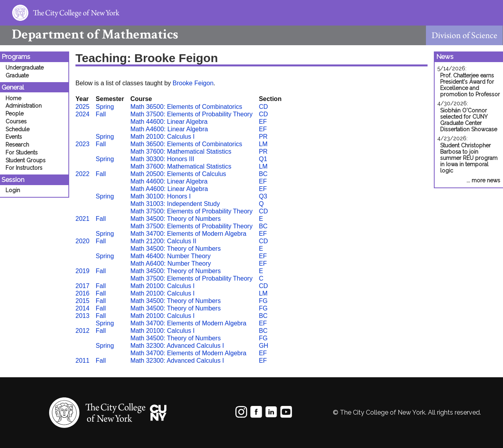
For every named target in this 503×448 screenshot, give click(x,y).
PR (263, 137)
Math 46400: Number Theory (171, 256)
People (15, 114)
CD (263, 107)
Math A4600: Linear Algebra (169, 129)
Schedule (17, 129)
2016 (83, 293)
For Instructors (24, 168)
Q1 (263, 159)
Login (13, 190)
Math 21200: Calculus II (163, 241)
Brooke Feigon (193, 83)
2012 (83, 331)
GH (264, 346)
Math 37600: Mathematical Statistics (181, 151)
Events (14, 137)
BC (263, 174)
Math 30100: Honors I (161, 196)
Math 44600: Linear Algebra (169, 122)
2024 (83, 114)
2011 (83, 361)
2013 (83, 316)
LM (263, 144)
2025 (83, 107)
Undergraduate (25, 68)
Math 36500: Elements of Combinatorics (186, 107)
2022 (83, 174)
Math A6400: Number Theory (171, 263)
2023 (83, 144)
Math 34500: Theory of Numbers (176, 219)
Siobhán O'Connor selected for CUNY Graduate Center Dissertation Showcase (469, 120)
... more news (483, 180)
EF (263, 122)
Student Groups (26, 160)
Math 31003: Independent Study (175, 204)
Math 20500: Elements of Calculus (178, 174)
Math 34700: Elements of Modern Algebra (188, 234)
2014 (83, 308)
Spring (105, 107)
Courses (16, 121)
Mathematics (89, 34)
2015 (83, 301)
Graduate (17, 75)
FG (263, 301)
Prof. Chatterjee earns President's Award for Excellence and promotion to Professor (470, 85)
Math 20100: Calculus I (163, 137)
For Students (22, 152)
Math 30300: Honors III (162, 159)
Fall (101, 114)
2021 (83, 219)
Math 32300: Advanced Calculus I (177, 346)
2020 (83, 241)
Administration (24, 106)
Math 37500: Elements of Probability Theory (192, 114)
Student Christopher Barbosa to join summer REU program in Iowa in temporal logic (469, 158)
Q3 (263, 196)
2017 (83, 286)
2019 (83, 271)
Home (13, 98)
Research (17, 145)
